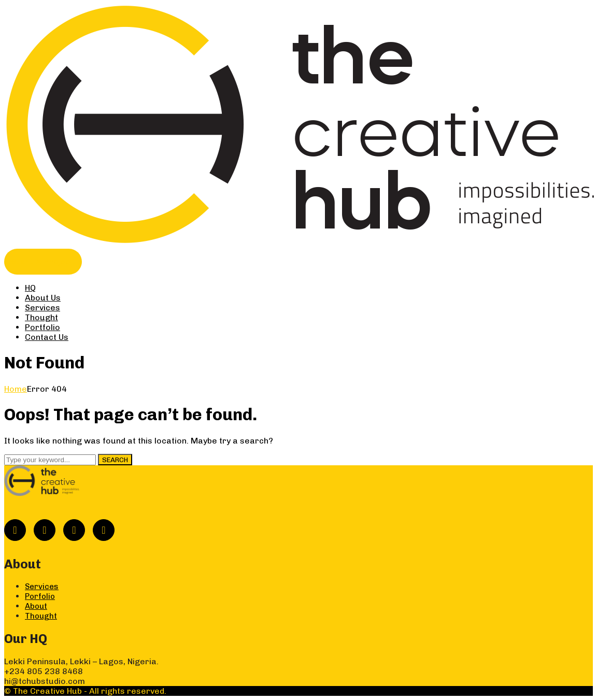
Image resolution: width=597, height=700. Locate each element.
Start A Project (43, 261)
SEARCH (115, 460)
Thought (41, 616)
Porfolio (40, 596)
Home (16, 389)
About (36, 606)
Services (42, 587)
